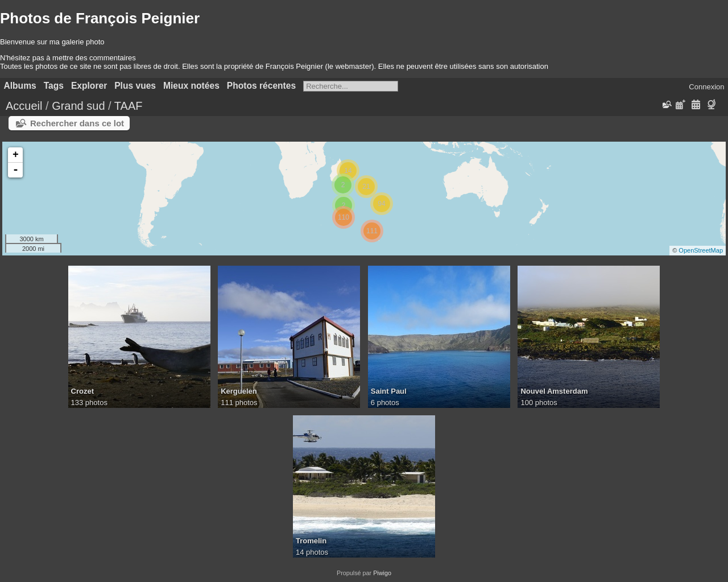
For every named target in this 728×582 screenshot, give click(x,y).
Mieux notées (191, 86)
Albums (20, 86)
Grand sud (78, 106)
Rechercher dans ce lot (77, 123)
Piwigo (382, 573)
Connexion (706, 87)
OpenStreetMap (701, 250)
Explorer (89, 86)
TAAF (129, 106)
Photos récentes (261, 86)
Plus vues (135, 86)
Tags (54, 86)
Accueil (24, 106)
